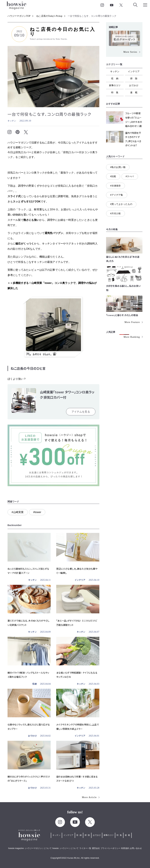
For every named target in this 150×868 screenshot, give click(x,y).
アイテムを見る (81, 412)
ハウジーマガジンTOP (19, 16)
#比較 (113, 176)
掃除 (135, 78)
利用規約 (125, 848)
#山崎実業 (18, 512)
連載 (135, 92)
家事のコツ (115, 85)
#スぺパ (130, 176)
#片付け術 (115, 213)
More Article (89, 797)
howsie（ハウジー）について (65, 848)
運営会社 (96, 848)
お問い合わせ (136, 848)
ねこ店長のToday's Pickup (49, 16)
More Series (130, 52)
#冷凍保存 (115, 186)
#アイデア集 (117, 195)
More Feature (132, 322)
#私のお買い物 (118, 167)
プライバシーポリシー (111, 848)
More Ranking (132, 337)
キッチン (12, 121)
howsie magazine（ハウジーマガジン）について (30, 848)
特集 (116, 92)
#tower (37, 512)
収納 (34, 684)
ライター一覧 (85, 848)
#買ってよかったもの (121, 204)
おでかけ (32, 736)
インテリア (80, 580)
